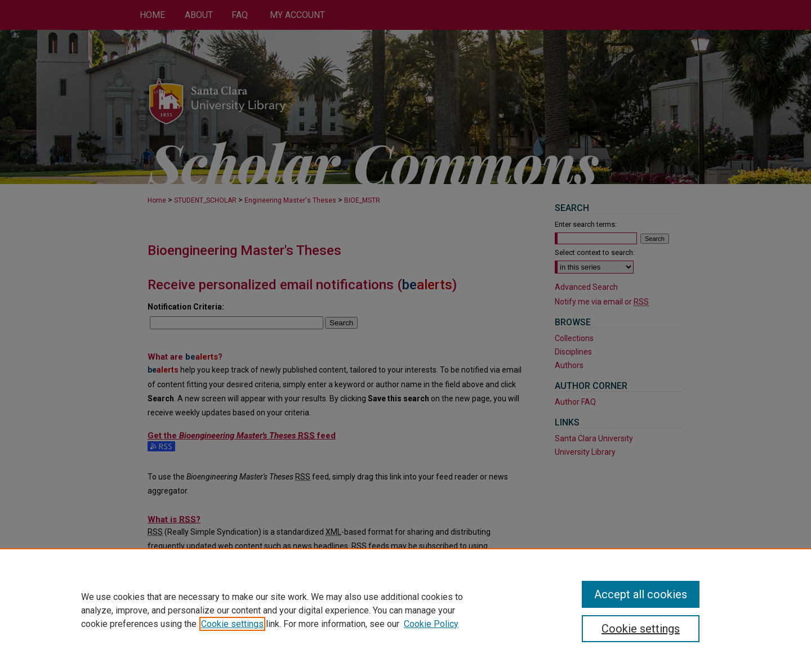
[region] (405, 610)
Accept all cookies (641, 594)
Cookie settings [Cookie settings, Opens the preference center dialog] (641, 629)
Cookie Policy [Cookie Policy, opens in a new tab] (431, 624)
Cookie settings (232, 624)
